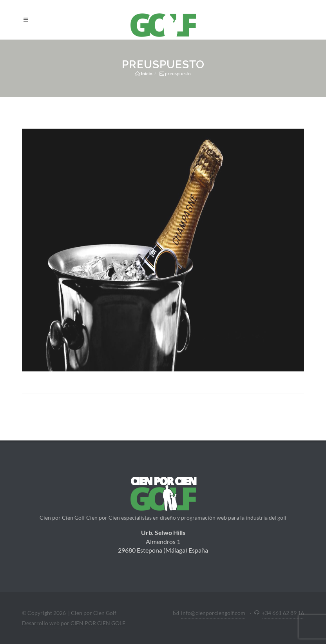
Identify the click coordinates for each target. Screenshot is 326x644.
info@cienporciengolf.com (213, 613)
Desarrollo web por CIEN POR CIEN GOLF (74, 623)
